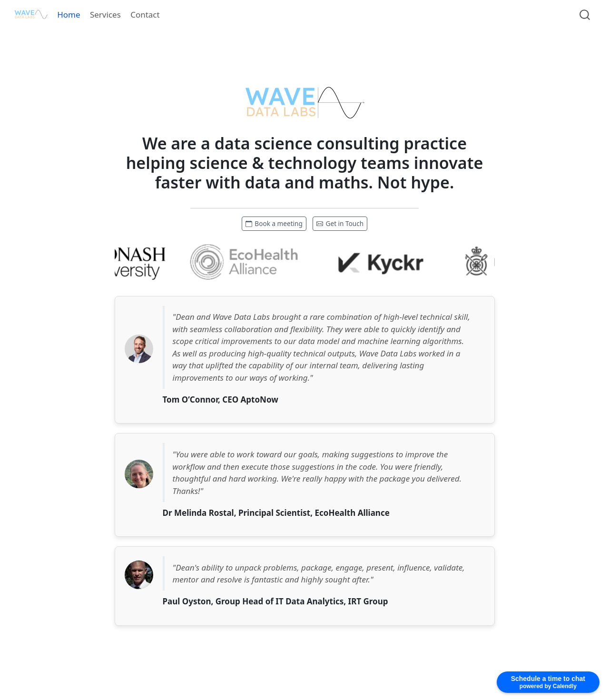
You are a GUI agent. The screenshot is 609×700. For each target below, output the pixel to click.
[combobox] (585, 15)
